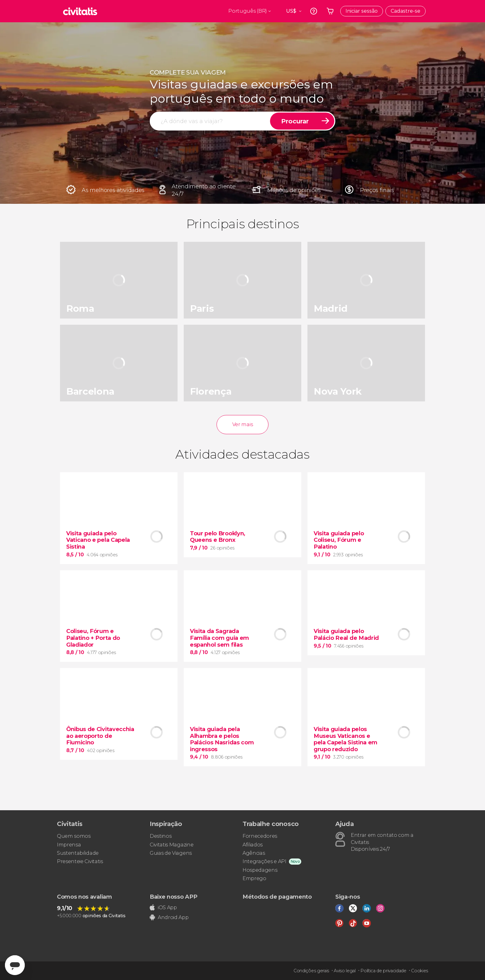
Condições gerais (311, 971)
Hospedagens (260, 870)
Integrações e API (264, 861)
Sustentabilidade (78, 853)
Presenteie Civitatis (80, 861)
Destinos (161, 836)
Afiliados (253, 845)
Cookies (420, 971)
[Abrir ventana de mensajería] (15, 965)
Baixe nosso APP (173, 897)
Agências (254, 853)
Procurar (295, 121)
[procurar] (210, 121)
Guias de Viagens (171, 853)
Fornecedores (260, 836)
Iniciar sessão (362, 11)
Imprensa (69, 845)
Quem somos (74, 836)
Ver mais (242, 424)
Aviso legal (345, 971)
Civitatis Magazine (172, 845)
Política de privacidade (383, 971)
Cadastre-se (406, 11)
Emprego (254, 878)
